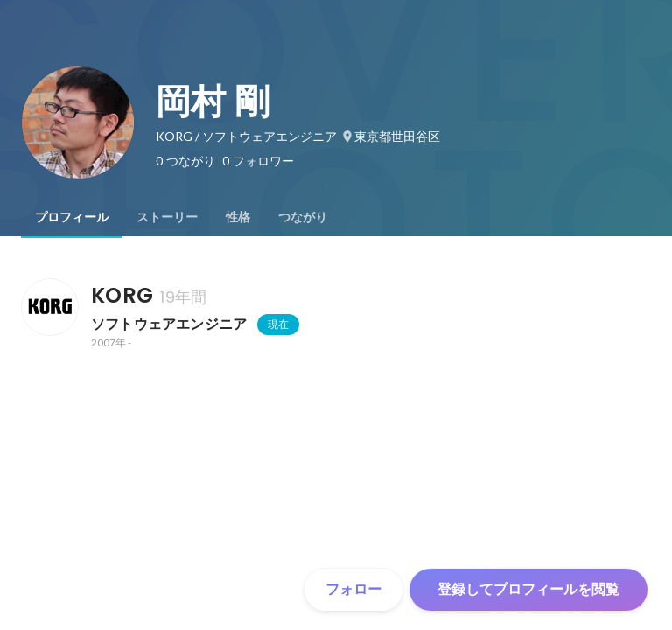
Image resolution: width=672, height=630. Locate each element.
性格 (238, 217)
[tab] (72, 217)
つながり (303, 217)
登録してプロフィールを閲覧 (528, 589)
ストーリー (167, 217)
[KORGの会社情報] (49, 307)
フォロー (353, 589)
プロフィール (72, 217)
